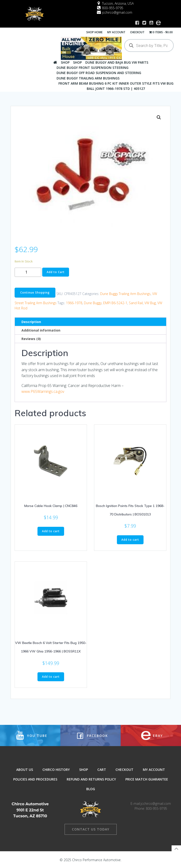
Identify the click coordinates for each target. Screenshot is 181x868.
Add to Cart (56, 272)
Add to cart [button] (51, 531)
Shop (65, 62)
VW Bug (150, 302)
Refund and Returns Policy (91, 779)
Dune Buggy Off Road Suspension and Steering (99, 73)
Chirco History (56, 770)
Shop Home (95, 32)
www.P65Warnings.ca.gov (43, 391)
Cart (102, 770)
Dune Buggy (93, 302)
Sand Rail (136, 302)
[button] (159, 117)
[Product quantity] (28, 272)
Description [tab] (31, 322)
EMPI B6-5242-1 (115, 302)
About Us (25, 770)
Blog (91, 789)
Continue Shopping (35, 292)
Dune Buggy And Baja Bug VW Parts (117, 62)
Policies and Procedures (35, 779)
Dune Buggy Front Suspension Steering (93, 67)
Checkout (138, 32)
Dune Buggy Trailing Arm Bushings (88, 78)
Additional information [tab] (41, 330)
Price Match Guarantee (147, 779)
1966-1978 (74, 302)
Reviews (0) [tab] (31, 338)
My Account (117, 32)
